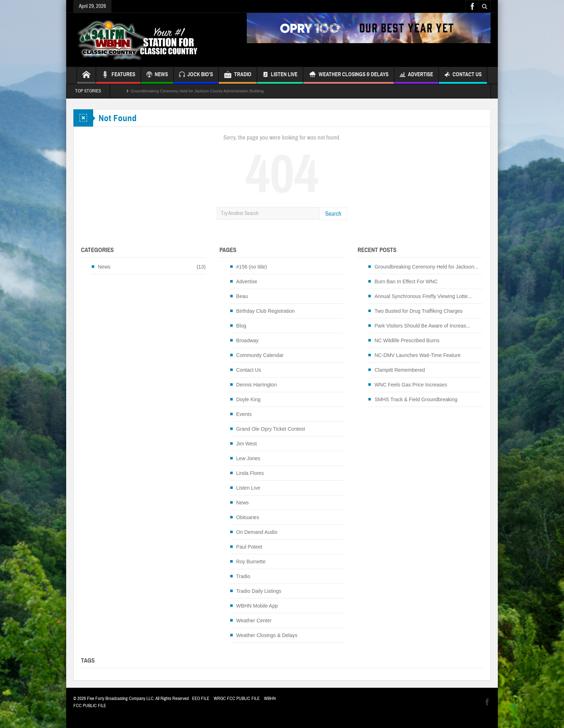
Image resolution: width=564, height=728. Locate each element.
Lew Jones (248, 458)
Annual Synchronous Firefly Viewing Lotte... (423, 296)
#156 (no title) (252, 267)
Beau (242, 296)
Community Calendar (260, 355)
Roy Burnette (251, 562)
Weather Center (254, 621)
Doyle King (249, 399)
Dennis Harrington (257, 385)
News (104, 267)
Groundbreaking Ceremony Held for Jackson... (426, 267)
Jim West (247, 444)
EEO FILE (201, 699)
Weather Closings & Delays (349, 75)
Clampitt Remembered (400, 370)
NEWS (157, 75)
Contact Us (463, 75)
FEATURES (118, 75)
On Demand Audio (257, 532)
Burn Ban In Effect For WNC (406, 281)
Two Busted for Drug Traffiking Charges (419, 311)
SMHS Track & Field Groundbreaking (416, 399)
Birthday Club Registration (266, 311)
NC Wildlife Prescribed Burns (407, 340)
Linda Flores (250, 473)
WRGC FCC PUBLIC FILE (237, 699)
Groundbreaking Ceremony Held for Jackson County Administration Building (197, 91)
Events (244, 414)
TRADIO (238, 75)
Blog (241, 326)
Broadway (247, 340)
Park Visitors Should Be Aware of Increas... (422, 326)
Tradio (243, 576)
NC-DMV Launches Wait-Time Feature (417, 355)
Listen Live (280, 75)
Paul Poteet (249, 547)
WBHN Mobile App (257, 606)
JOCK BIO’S (196, 75)
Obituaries (248, 517)
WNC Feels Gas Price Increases (411, 385)
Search (333, 214)
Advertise (416, 75)
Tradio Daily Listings (259, 591)
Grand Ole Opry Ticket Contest (271, 429)
